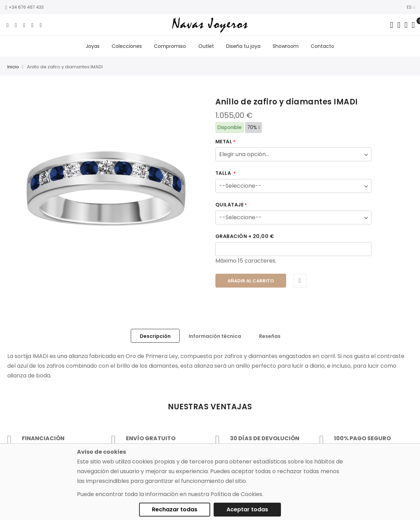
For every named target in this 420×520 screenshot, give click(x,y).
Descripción (155, 337)
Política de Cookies (236, 494)
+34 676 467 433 (24, 7)
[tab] (155, 336)
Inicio (13, 68)
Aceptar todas (247, 509)
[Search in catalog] (392, 25)
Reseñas (270, 337)
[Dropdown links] (399, 25)
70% (254, 128)
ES (411, 7)
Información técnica (215, 337)
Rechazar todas (175, 509)
